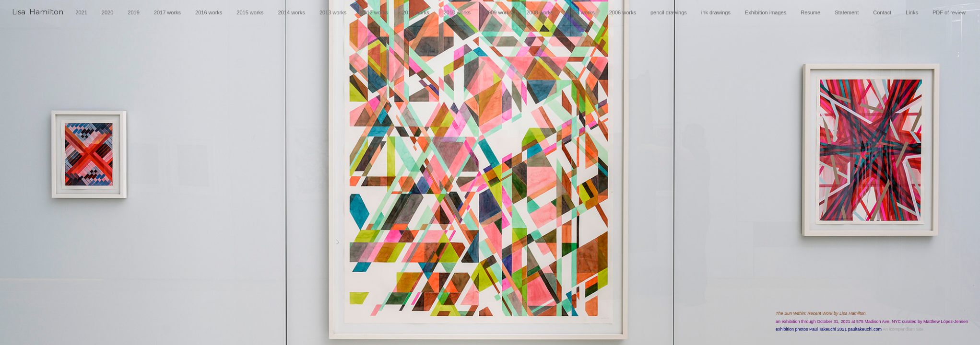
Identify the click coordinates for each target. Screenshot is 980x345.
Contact (882, 12)
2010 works (457, 12)
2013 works (333, 12)
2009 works (498, 12)
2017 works (167, 12)
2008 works (540, 12)
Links (912, 12)
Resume (810, 12)
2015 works (250, 12)
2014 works (292, 12)
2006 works (623, 12)
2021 (81, 12)
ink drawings (716, 12)
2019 (133, 12)
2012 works (374, 12)
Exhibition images (766, 12)
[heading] (38, 15)
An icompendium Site (903, 329)
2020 (107, 12)
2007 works (581, 12)
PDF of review (949, 12)
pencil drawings (669, 12)
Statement (847, 12)
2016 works (209, 12)
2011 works (415, 12)
